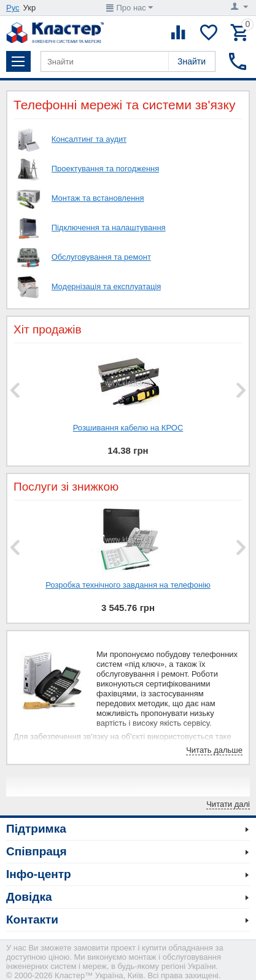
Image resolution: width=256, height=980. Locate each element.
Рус (13, 8)
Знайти (192, 61)
